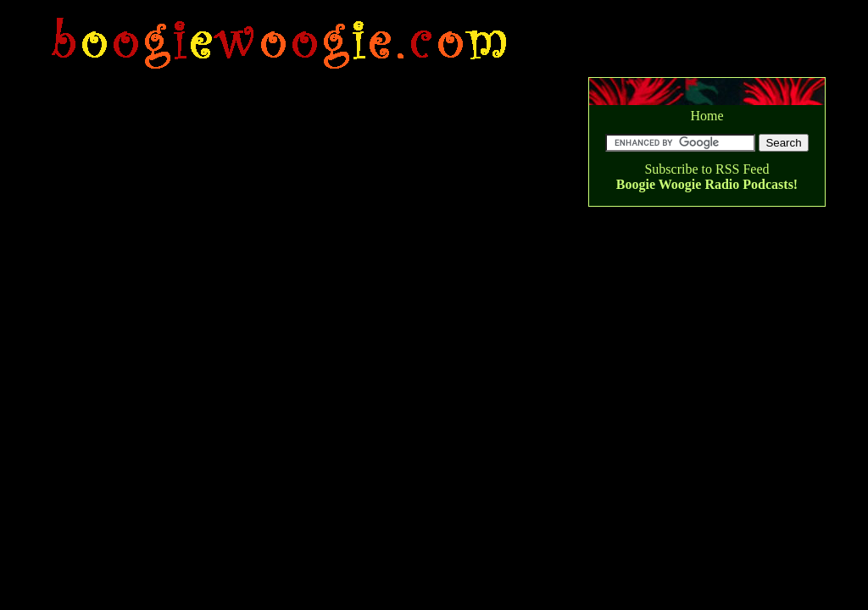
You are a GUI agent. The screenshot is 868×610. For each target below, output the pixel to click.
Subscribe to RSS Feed (707, 169)
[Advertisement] (351, 8)
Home (707, 116)
